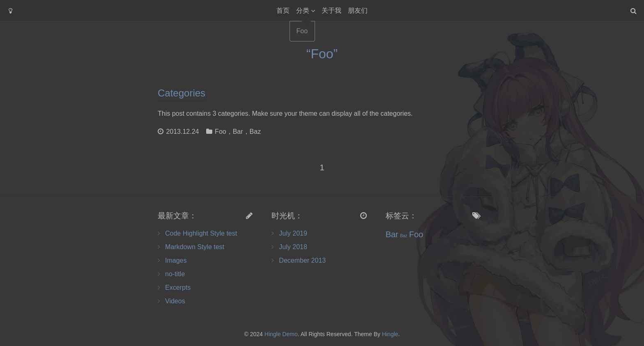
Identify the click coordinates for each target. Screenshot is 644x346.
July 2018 (293, 247)
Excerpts (178, 288)
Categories (182, 93)
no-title (175, 274)
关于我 (331, 10)
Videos (175, 301)
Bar (238, 132)
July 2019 (293, 233)
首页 (283, 10)
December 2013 (302, 260)
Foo (221, 132)
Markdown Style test (195, 247)
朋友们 (358, 10)
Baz (255, 132)
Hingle (390, 334)
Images (176, 260)
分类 (303, 10)
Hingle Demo (281, 334)
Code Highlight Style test (201, 233)
